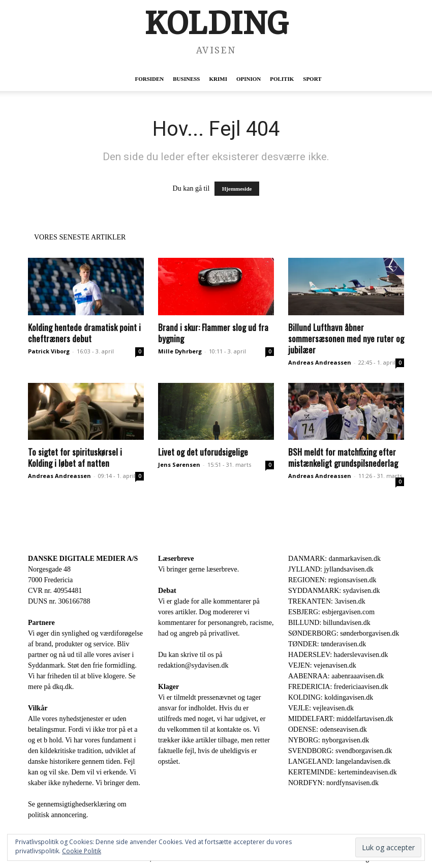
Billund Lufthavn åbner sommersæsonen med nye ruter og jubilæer (346, 338)
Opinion (249, 79)
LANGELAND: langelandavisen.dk (339, 761)
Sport (312, 79)
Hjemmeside (237, 189)
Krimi (218, 79)
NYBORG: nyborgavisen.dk (329, 740)
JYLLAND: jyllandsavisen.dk (331, 569)
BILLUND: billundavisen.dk (329, 623)
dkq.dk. (63, 687)
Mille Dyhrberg (180, 351)
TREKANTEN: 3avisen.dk (327, 601)
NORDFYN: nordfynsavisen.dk (333, 783)
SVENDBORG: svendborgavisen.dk (340, 751)
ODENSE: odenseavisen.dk (328, 729)
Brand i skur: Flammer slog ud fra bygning (213, 333)
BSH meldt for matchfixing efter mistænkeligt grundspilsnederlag (343, 457)
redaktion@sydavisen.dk (193, 665)
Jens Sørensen (179, 465)
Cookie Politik (82, 851)
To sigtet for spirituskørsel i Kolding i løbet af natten (75, 457)
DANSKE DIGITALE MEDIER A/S (83, 559)
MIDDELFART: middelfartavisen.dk (341, 719)
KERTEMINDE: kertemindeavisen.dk (343, 772)
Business (186, 79)
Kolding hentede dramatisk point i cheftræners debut (84, 333)
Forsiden (149, 79)
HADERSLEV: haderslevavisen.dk (338, 655)
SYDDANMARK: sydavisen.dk (334, 591)
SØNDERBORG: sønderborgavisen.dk (344, 633)
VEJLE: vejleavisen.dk (321, 708)
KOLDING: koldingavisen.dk (331, 697)
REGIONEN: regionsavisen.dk (332, 580)
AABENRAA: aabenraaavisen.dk (336, 676)
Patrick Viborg (49, 351)
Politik (282, 79)
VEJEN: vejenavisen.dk (322, 665)
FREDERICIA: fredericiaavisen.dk (338, 687)
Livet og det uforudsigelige (203, 452)
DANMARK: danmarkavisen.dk (334, 559)
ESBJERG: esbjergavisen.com (331, 612)
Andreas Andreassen (320, 362)
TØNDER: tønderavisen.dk (327, 644)
